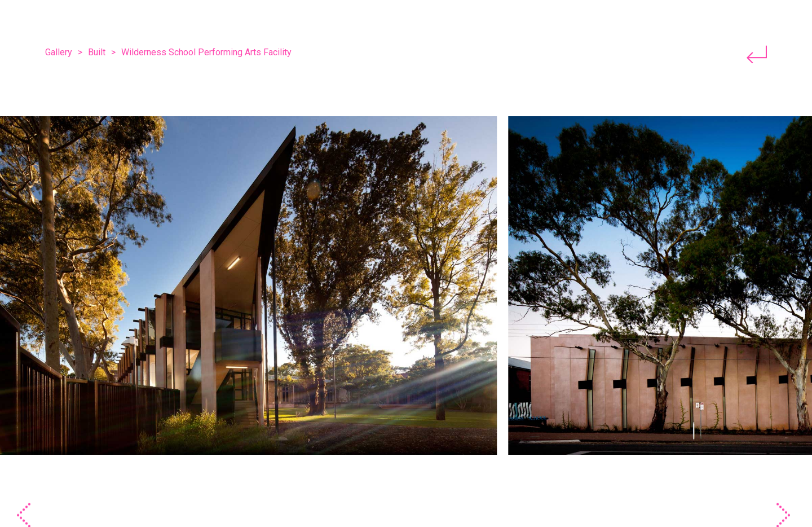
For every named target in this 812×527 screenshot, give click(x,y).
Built (97, 52)
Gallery (59, 52)
